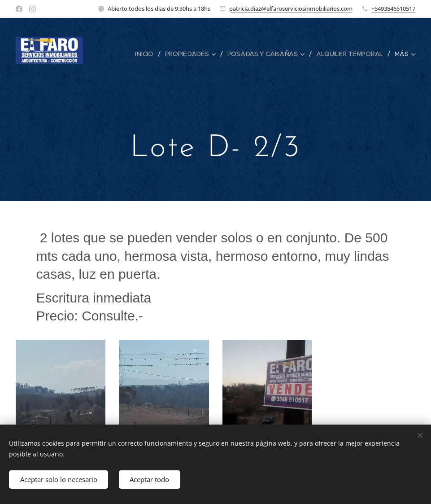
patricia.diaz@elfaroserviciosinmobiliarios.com (291, 9)
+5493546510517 (393, 9)
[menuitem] (146, 54)
